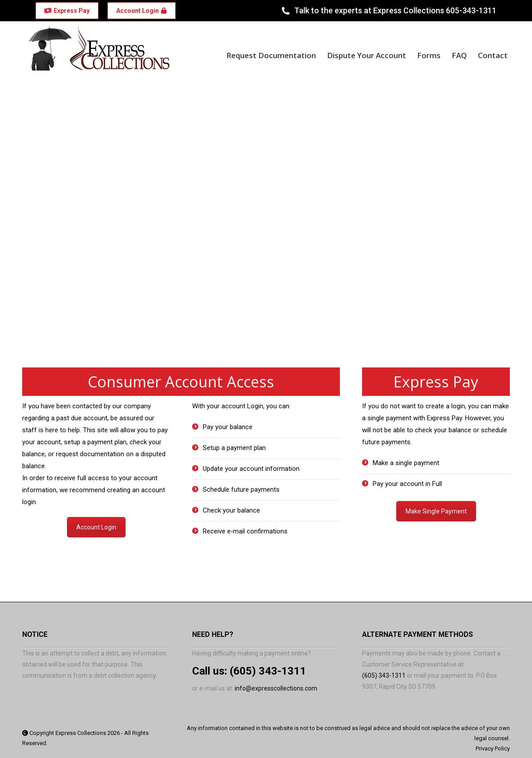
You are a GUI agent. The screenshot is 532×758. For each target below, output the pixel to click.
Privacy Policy (493, 748)
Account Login (96, 527)
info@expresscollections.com (276, 688)
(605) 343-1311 (268, 671)
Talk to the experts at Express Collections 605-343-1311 (388, 11)
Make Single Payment (436, 511)
